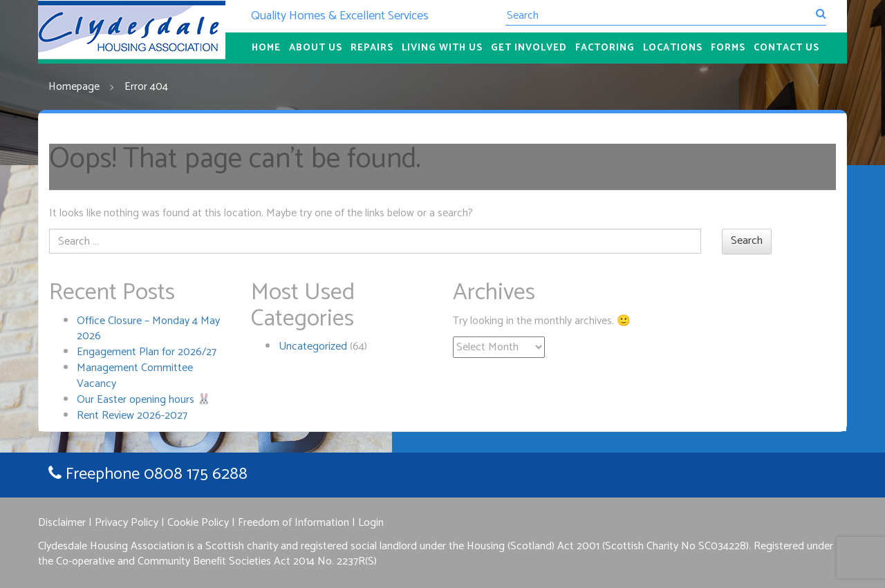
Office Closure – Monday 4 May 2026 (148, 329)
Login (371, 523)
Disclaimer (62, 523)
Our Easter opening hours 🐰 (144, 400)
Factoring (605, 48)
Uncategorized (313, 347)
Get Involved (529, 48)
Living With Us (442, 48)
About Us (316, 48)
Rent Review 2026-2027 (132, 416)
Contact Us (786, 48)
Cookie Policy (198, 523)
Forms (728, 48)
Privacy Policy (127, 523)
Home (266, 48)
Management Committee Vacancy (135, 376)
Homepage (74, 87)
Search (747, 241)
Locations (673, 48)
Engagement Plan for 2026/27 (147, 352)
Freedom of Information (294, 523)
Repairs (372, 48)
